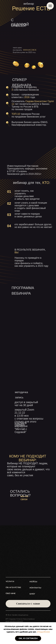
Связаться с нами (28, 604)
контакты (35, 588)
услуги (10, 582)
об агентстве (13, 588)
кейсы (33, 582)
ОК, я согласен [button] (28, 638)
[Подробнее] (43, 632)
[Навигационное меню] (50, 6)
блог (32, 594)
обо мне (11, 593)
